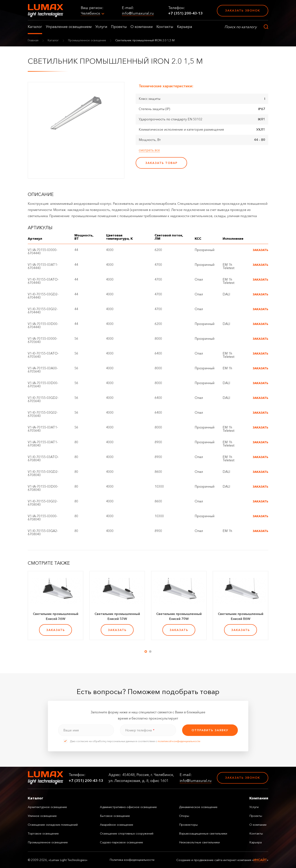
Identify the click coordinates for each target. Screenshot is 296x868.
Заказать (260, 250)
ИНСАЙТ (260, 860)
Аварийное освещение (117, 825)
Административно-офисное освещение (128, 807)
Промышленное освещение (87, 40)
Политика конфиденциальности (132, 860)
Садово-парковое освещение (121, 842)
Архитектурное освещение (47, 807)
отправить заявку (210, 730)
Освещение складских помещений (53, 825)
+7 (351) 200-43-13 (185, 13)
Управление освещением (69, 27)
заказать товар (161, 163)
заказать (56, 630)
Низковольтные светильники (199, 842)
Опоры (184, 816)
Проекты (119, 27)
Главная (33, 40)
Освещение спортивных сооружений (127, 833)
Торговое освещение (43, 833)
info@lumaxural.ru (138, 13)
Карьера (185, 27)
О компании (142, 27)
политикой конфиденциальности (179, 741)
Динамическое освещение (198, 807)
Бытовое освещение (115, 816)
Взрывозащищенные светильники (203, 833)
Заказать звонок (243, 10)
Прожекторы (188, 825)
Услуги (101, 27)
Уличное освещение (42, 816)
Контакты (165, 27)
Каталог (35, 27)
